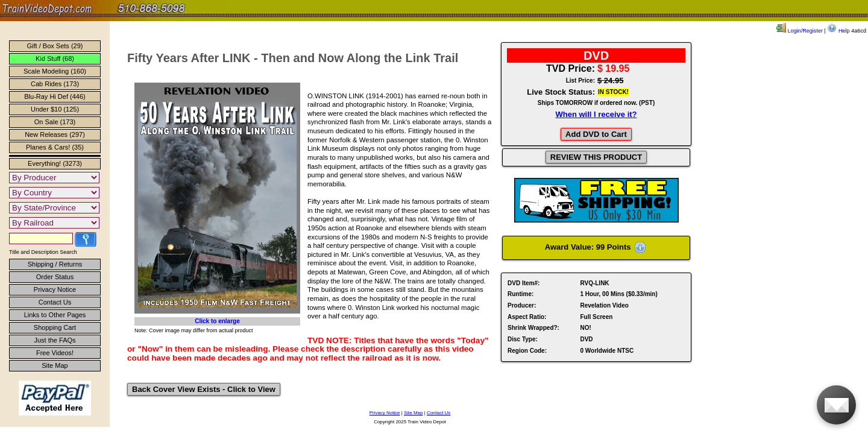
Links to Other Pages (55, 315)
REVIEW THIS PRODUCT (596, 157)
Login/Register (800, 31)
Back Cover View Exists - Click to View (204, 389)
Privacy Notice (55, 289)
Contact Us (55, 302)
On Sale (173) (55, 122)
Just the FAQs (55, 340)
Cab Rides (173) (55, 84)
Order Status (55, 277)
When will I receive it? (596, 114)
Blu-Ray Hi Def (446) (55, 96)
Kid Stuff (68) (55, 58)
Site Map (55, 365)
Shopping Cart (55, 327)
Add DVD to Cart (596, 134)
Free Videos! (55, 353)
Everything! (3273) (55, 163)
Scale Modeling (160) (55, 71)
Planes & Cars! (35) (55, 147)
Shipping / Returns (55, 264)
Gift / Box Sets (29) (55, 46)
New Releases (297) (55, 134)
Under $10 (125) (55, 109)
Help (838, 31)
